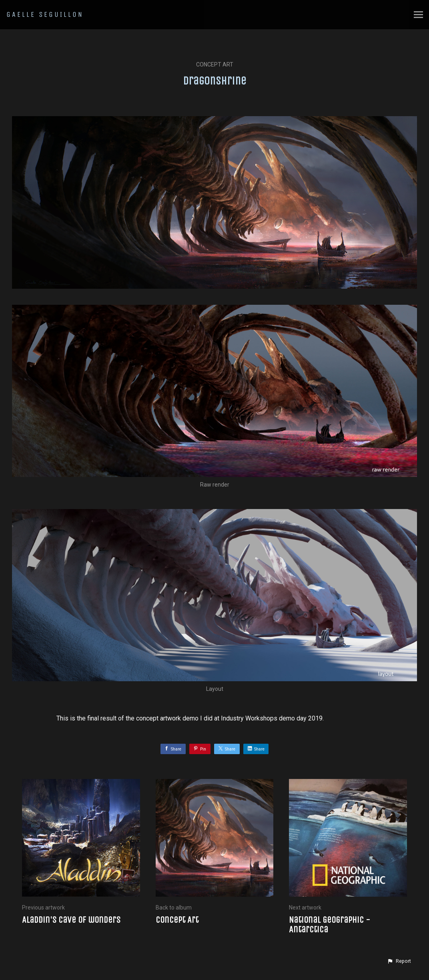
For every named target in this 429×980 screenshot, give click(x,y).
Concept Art (215, 64)
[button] (399, 961)
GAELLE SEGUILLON (45, 14)
